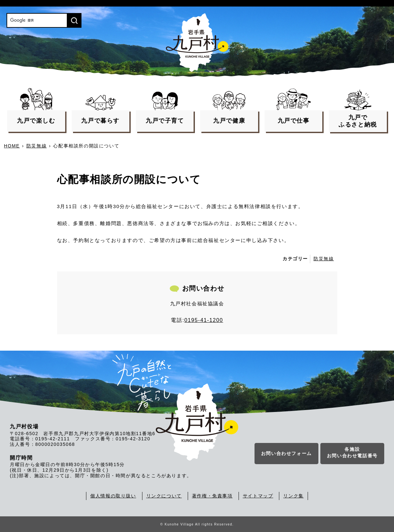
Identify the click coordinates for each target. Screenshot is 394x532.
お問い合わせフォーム (286, 453)
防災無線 (36, 146)
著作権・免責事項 (212, 496)
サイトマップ (258, 496)
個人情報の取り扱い (113, 496)
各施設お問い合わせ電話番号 (352, 452)
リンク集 (293, 496)
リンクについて (164, 496)
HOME (12, 146)
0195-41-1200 (204, 320)
